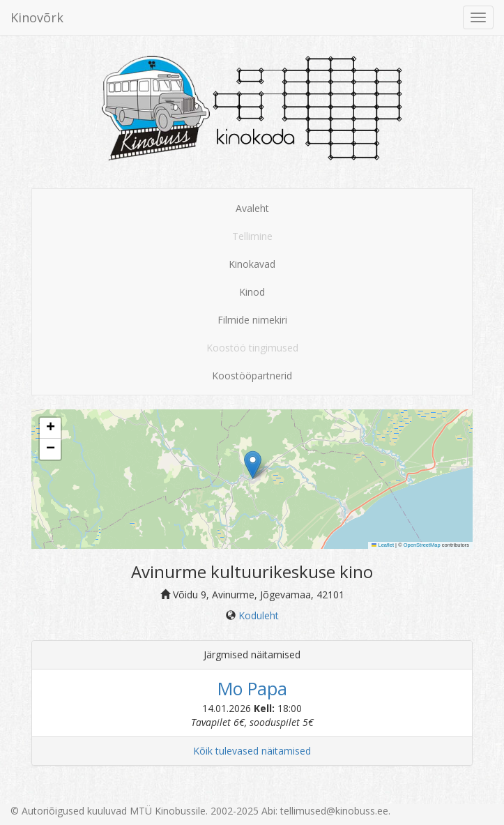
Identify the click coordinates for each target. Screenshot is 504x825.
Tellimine (252, 236)
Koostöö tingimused (252, 348)
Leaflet (383, 545)
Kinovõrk (37, 17)
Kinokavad (252, 264)
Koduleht (259, 615)
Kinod (252, 292)
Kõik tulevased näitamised (252, 751)
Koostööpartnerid (252, 376)
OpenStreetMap (422, 545)
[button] (253, 465)
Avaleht (252, 208)
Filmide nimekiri (252, 320)
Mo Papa (252, 688)
